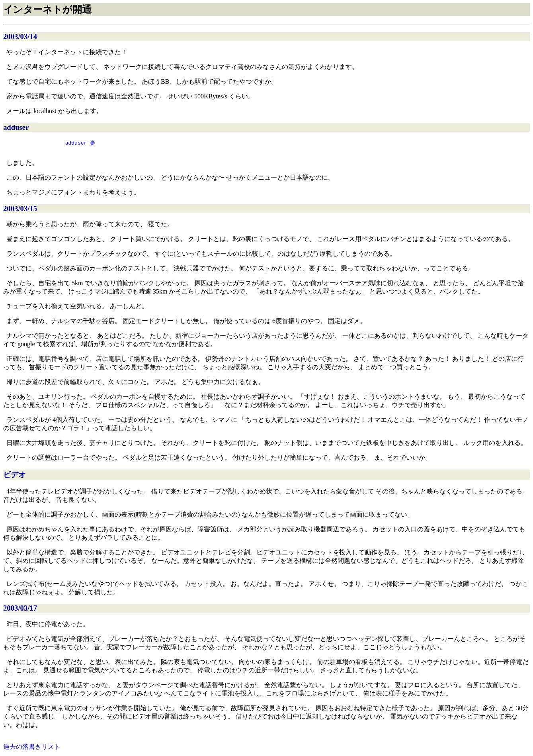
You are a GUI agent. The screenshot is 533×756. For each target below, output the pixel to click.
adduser (16, 127)
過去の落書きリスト (32, 748)
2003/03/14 (20, 36)
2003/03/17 (20, 610)
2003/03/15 (20, 210)
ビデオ (15, 476)
